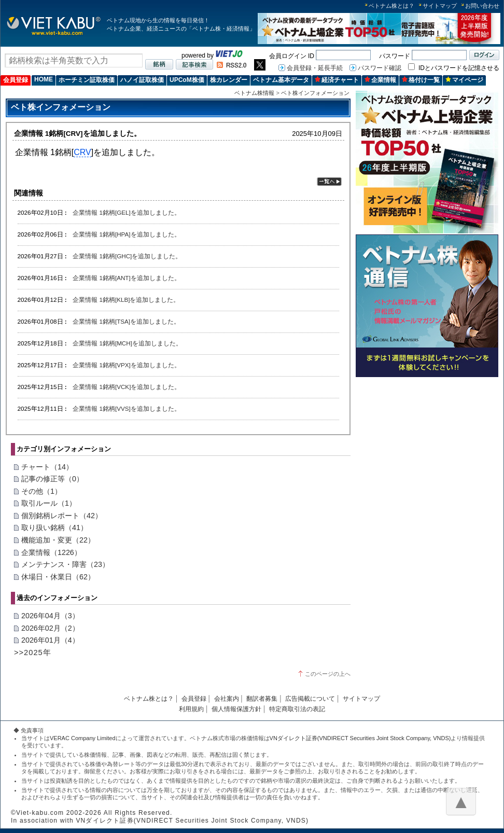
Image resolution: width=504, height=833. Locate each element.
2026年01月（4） (50, 640)
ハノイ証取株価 (142, 80)
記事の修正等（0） (52, 479)
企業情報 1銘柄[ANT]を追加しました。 (127, 278)
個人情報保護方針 (236, 709)
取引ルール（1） (49, 503)
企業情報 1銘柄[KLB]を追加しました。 (126, 300)
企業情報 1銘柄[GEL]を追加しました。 (127, 212)
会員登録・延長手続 (315, 68)
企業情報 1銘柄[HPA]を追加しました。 (126, 234)
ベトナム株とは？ (391, 6)
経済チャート (337, 80)
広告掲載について (310, 699)
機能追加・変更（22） (58, 540)
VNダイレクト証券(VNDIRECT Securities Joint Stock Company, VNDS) (360, 738)
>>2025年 (33, 652)
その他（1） (41, 491)
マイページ (464, 80)
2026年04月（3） (50, 616)
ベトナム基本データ (281, 80)
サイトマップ (440, 6)
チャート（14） (47, 467)
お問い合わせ (482, 6)
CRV (82, 152)
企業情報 (380, 80)
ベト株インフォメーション (315, 93)
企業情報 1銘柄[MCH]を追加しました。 (127, 343)
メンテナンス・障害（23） (65, 564)
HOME (44, 79)
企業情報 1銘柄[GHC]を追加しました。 (127, 256)
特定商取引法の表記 (297, 709)
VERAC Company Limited (83, 738)
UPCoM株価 (187, 80)
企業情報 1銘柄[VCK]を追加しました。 (127, 387)
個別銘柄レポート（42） (62, 516)
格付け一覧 (421, 80)
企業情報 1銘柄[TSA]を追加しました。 (126, 321)
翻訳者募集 (262, 699)
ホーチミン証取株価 (87, 80)
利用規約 (191, 709)
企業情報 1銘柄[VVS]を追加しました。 (127, 408)
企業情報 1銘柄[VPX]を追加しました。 (127, 365)
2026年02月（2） (50, 628)
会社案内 (227, 699)
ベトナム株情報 (254, 93)
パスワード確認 (380, 68)
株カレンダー (229, 80)
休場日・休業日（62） (58, 577)
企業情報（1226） (51, 552)
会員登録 (16, 80)
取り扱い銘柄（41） (54, 527)
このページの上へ (328, 674)
